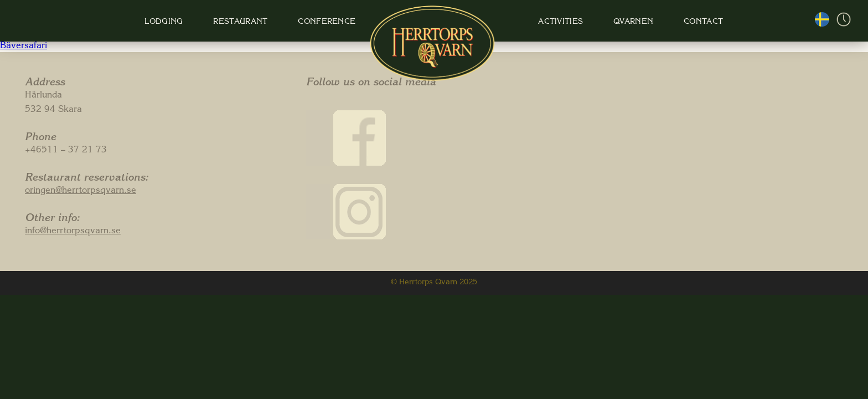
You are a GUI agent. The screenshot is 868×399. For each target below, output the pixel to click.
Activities (554, 22)
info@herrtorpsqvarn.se (73, 232)
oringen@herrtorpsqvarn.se (81, 191)
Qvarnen (626, 22)
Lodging (164, 22)
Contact (695, 22)
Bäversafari (24, 47)
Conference (324, 22)
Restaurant (239, 22)
